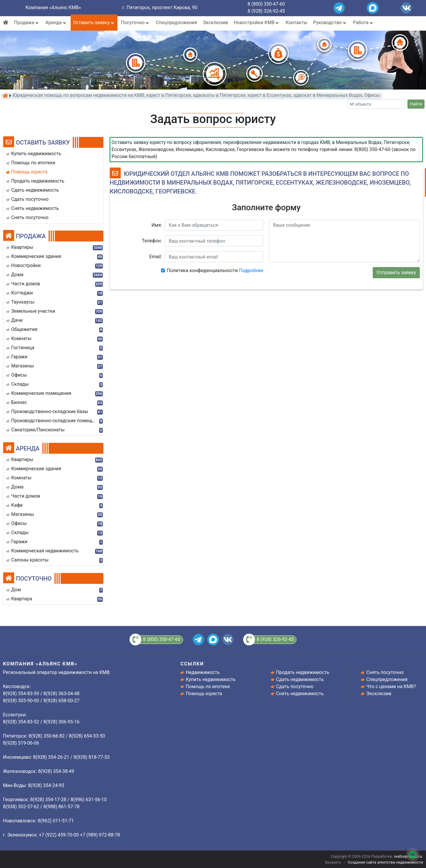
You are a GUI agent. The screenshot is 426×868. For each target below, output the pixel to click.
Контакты (296, 23)
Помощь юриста (204, 694)
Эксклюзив (215, 23)
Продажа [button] (27, 23)
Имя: (157, 225)
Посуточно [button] (135, 23)
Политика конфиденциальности (215, 270)
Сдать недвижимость (300, 679)
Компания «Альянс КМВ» (53, 8)
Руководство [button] (330, 23)
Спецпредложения (176, 23)
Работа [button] (363, 23)
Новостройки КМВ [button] (257, 23)
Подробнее (251, 270)
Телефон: (152, 241)
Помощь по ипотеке (208, 686)
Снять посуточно (385, 672)
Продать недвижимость (303, 672)
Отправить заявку (396, 273)
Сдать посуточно (295, 686)
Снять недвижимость (300, 694)
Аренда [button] (56, 23)
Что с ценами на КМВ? (391, 686)
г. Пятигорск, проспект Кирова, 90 (160, 8)
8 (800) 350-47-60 (266, 4)
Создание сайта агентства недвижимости (385, 862)
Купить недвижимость (211, 679)
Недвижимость (203, 672)
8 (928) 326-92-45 (266, 11)
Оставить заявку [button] (94, 23)
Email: (156, 257)
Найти (416, 104)
